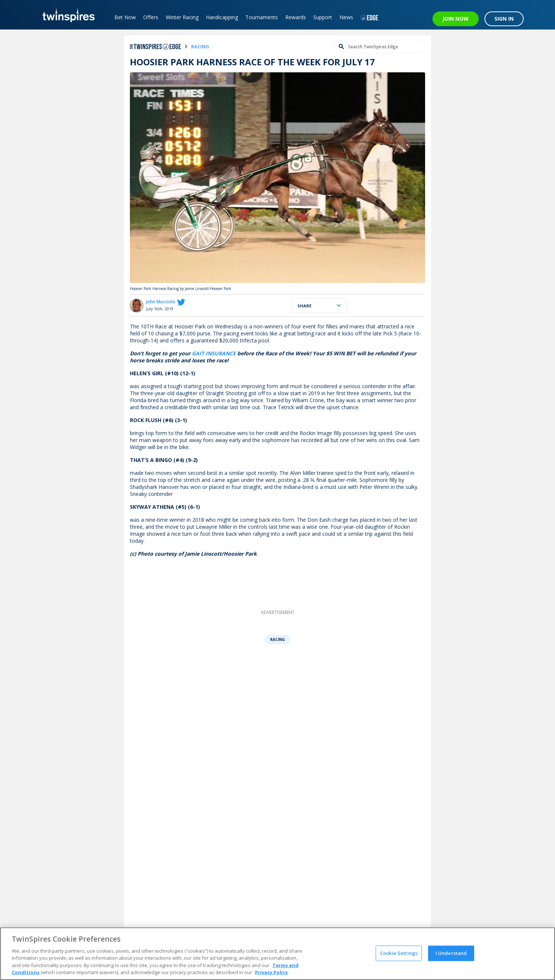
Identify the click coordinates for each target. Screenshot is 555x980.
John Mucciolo (161, 302)
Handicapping (222, 17)
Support (323, 17)
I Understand (451, 953)
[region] (277, 954)
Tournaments (262, 17)
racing (200, 46)
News (346, 17)
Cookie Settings (399, 953)
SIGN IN (504, 19)
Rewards (296, 17)
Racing (277, 639)
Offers (151, 17)
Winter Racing (182, 17)
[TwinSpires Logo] (66, 15)
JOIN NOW (456, 19)
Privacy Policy (271, 972)
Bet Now (125, 17)
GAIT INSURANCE (214, 353)
